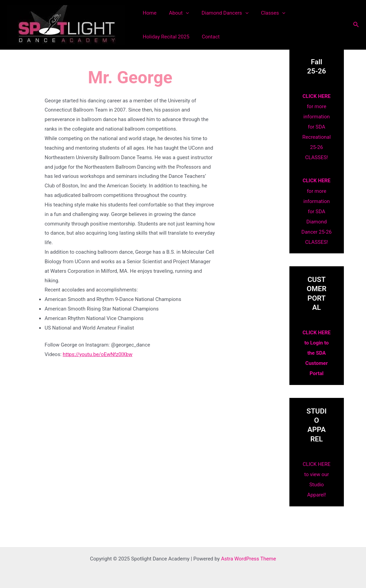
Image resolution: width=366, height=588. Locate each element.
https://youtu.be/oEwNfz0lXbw (98, 354)
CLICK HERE (317, 96)
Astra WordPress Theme (249, 558)
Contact (150, 37)
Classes (265, 13)
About (176, 13)
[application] (182, 13)
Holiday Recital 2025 (311, 13)
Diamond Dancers (219, 13)
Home (148, 13)
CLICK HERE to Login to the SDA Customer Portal (317, 353)
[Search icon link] (356, 25)
